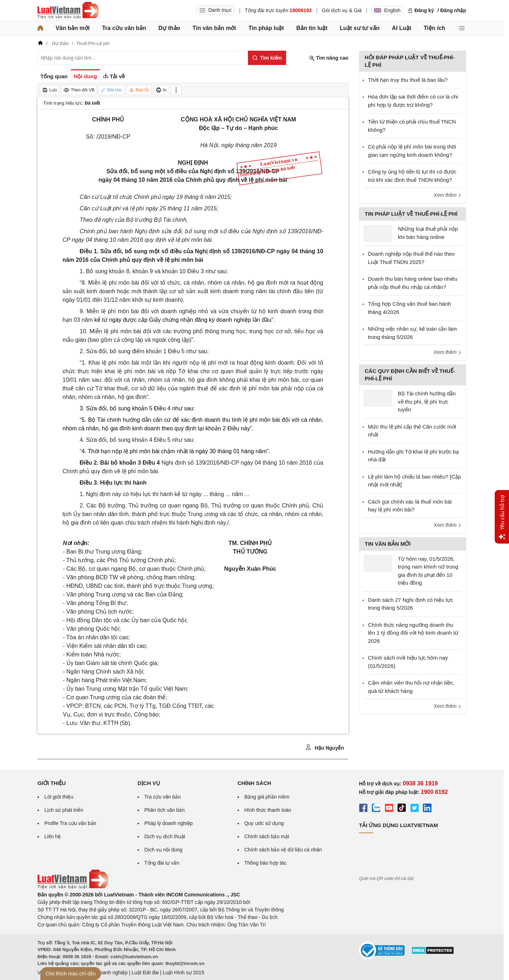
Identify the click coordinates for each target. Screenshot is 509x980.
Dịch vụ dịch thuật (165, 836)
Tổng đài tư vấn (162, 863)
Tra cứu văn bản (124, 28)
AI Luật (401, 28)
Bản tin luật (312, 28)
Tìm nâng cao (329, 58)
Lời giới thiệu (59, 797)
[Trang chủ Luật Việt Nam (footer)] (73, 887)
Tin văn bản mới (214, 28)
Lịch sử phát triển (64, 810)
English (387, 10)
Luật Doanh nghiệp (106, 972)
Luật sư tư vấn (360, 28)
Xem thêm (448, 195)
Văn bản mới (73, 28)
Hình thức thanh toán (268, 810)
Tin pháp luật (266, 28)
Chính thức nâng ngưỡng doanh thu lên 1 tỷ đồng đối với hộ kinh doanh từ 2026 (413, 633)
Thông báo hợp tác (265, 863)
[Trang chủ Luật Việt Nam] (68, 10)
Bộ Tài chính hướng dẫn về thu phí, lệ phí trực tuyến (427, 401)
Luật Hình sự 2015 (184, 972)
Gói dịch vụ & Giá (342, 10)
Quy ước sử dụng (264, 823)
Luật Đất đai (145, 972)
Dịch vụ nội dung (163, 850)
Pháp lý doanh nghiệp (169, 823)
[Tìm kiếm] (267, 58)
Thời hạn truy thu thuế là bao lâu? (408, 80)
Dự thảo (169, 28)
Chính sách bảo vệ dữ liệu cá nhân (283, 850)
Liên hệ (53, 836)
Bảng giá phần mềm (267, 797)
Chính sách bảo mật (267, 836)
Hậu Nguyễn (325, 747)
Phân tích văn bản (164, 810)
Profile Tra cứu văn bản (70, 823)
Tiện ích (434, 28)
